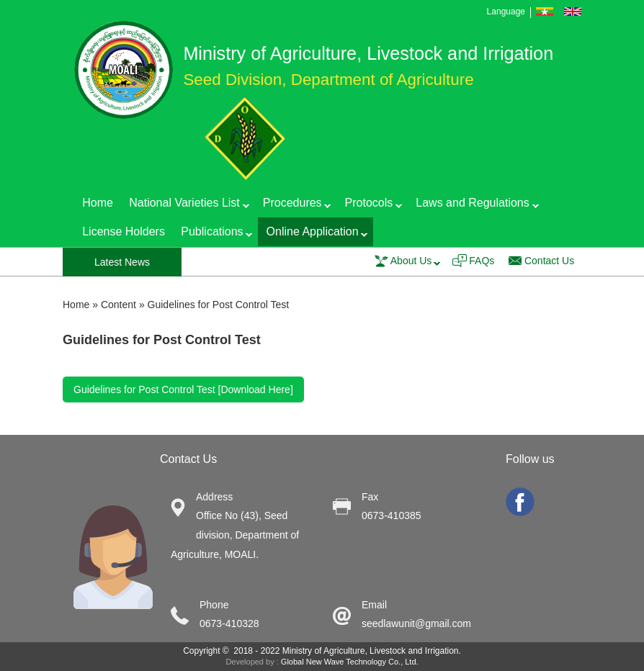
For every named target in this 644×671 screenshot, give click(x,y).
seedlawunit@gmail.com (416, 623)
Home (98, 203)
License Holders (124, 231)
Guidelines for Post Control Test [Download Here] (183, 389)
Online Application (313, 234)
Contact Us (549, 261)
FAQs (482, 261)
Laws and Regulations (473, 206)
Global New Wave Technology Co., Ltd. (350, 662)
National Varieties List (185, 206)
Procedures (293, 206)
